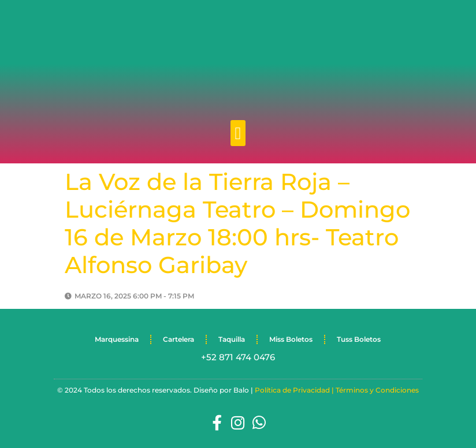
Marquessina (117, 339)
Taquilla (232, 339)
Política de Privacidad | (295, 390)
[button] (238, 133)
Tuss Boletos (359, 339)
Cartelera (178, 339)
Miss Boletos (291, 339)
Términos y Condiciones (377, 390)
